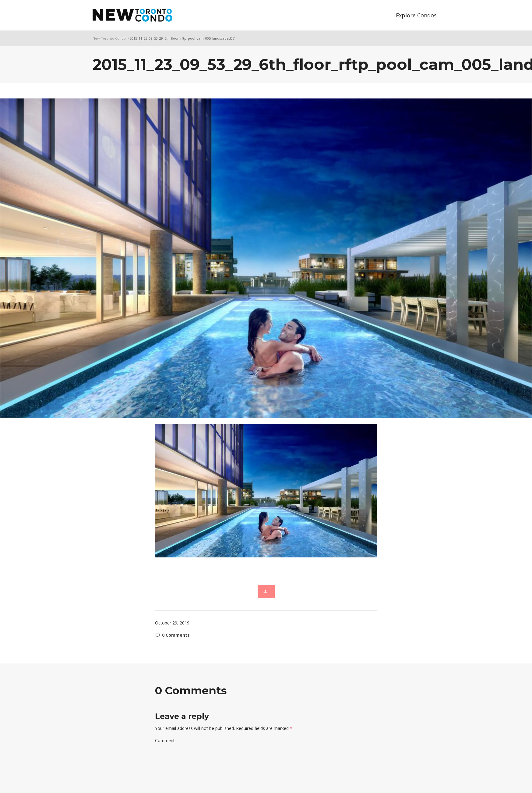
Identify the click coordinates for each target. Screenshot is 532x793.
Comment (165, 740)
